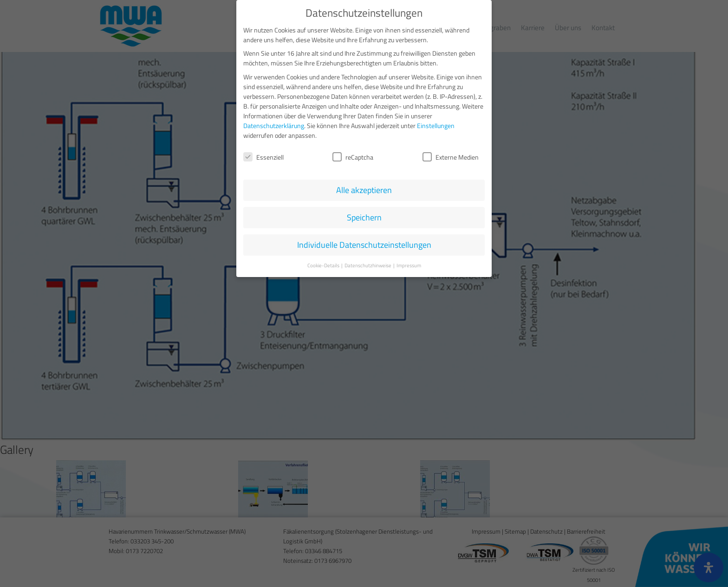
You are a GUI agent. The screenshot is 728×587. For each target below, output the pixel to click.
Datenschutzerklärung (274, 124)
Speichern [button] (364, 216)
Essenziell (263, 155)
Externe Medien (451, 155)
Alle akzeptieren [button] (364, 189)
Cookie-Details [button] (324, 264)
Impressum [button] (409, 264)
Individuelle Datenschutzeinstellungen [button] (364, 243)
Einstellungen (436, 124)
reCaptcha (353, 155)
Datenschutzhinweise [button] (368, 264)
